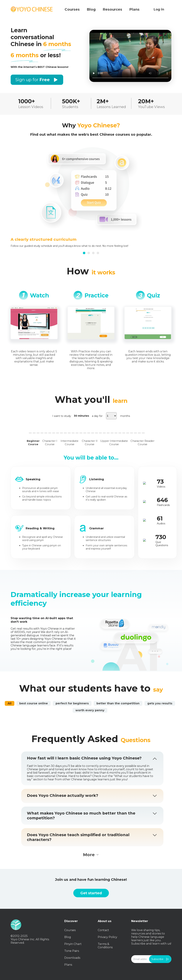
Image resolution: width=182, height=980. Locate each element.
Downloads (72, 958)
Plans (68, 965)
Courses (70, 930)
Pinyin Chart (73, 944)
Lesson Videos (31, 107)
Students (70, 107)
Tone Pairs (72, 951)
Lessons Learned (111, 107)
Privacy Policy (107, 937)
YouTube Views (151, 107)
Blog (68, 937)
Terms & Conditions (105, 946)
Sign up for (37, 80)
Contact (103, 930)
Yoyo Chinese (32, 9)
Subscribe (160, 959)
